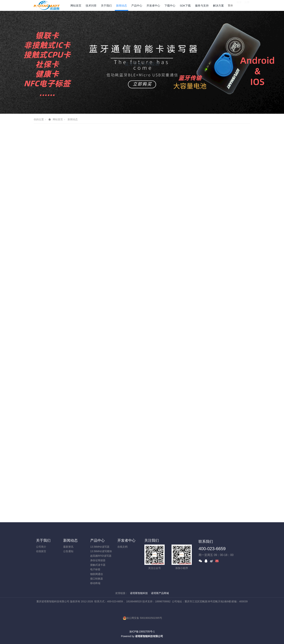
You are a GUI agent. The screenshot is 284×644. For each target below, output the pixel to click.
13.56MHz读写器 (100, 547)
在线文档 (122, 547)
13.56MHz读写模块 (101, 551)
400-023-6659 (212, 549)
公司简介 (41, 547)
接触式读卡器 (98, 565)
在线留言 (41, 551)
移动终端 (95, 583)
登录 (239, 5)
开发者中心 (126, 540)
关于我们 (43, 540)
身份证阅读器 (98, 560)
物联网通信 (97, 574)
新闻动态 (73, 119)
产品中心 (97, 540)
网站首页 (76, 6)
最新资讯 (68, 547)
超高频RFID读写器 (101, 556)
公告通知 (68, 551)
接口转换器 (97, 579)
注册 (247, 5)
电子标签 (95, 569)
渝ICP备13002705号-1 (142, 632)
